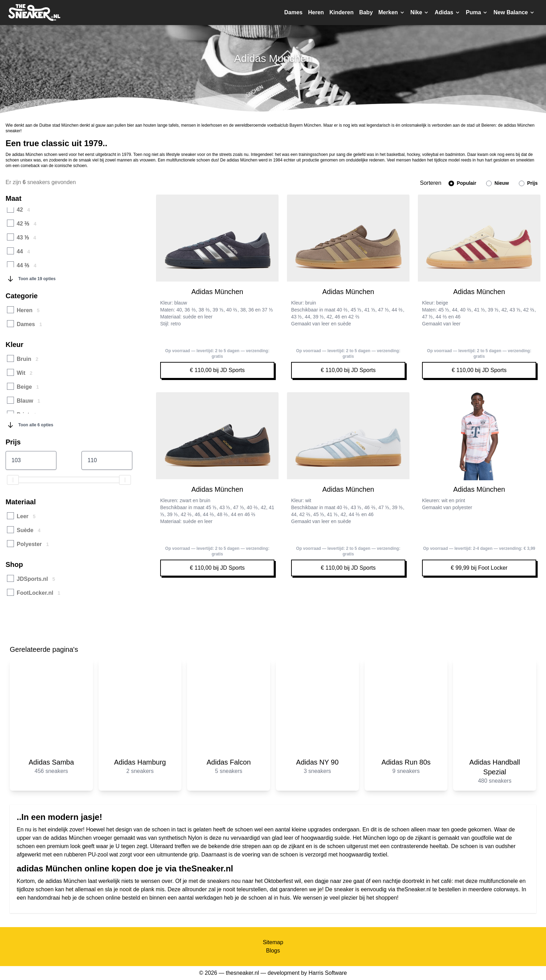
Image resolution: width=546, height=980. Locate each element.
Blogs (273, 951)
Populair (462, 183)
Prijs (528, 183)
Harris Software (328, 973)
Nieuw (497, 183)
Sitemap (273, 942)
